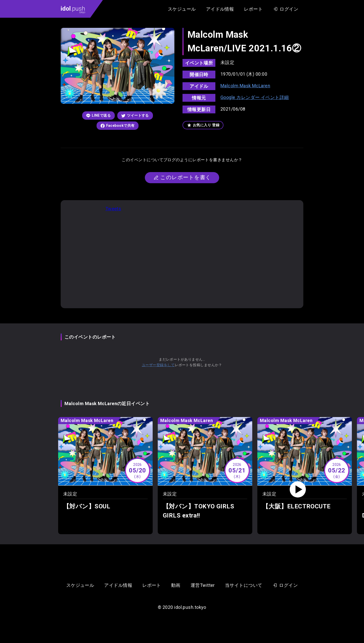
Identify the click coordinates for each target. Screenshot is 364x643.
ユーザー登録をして (158, 365)
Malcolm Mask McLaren (245, 86)
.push (73, 9)
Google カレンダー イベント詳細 (255, 97)
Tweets (113, 209)
